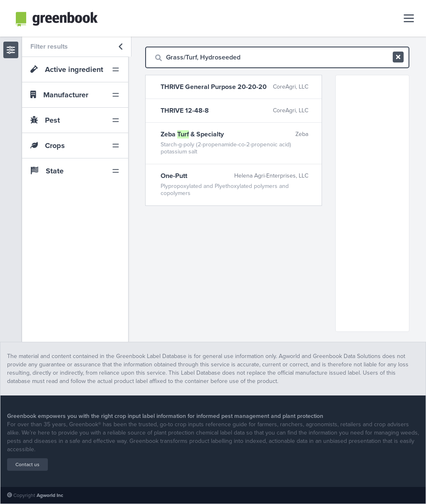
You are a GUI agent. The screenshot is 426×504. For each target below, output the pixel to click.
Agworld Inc (50, 495)
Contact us (27, 464)
